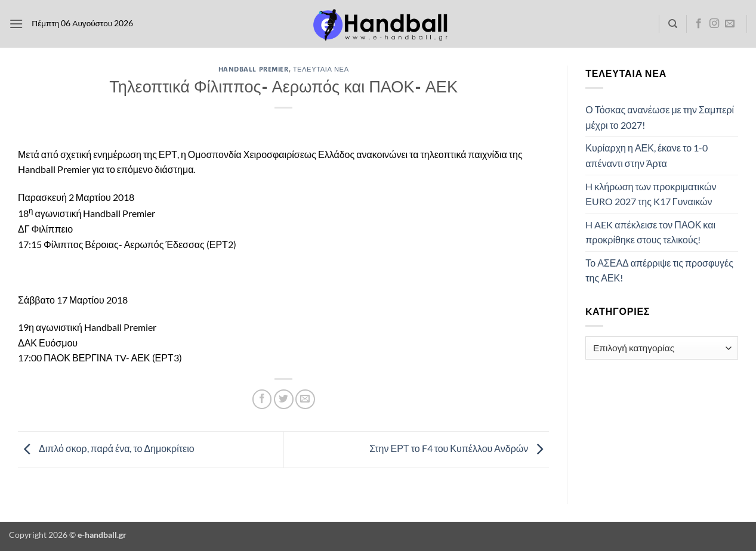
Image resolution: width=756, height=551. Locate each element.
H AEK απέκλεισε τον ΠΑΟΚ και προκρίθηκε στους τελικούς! (650, 232)
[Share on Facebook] (262, 399)
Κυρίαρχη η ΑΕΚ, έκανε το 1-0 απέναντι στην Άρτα (647, 155)
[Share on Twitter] (284, 399)
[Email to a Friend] (305, 399)
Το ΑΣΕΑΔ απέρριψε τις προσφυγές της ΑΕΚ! (659, 270)
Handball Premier (254, 69)
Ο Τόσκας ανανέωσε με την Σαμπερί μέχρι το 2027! (660, 117)
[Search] (673, 24)
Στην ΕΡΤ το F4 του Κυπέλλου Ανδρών (459, 448)
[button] (16, 24)
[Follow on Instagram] (714, 24)
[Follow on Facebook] (699, 24)
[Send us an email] (730, 24)
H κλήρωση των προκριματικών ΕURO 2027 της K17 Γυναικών (651, 194)
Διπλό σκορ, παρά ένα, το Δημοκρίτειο (106, 448)
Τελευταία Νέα (321, 69)
